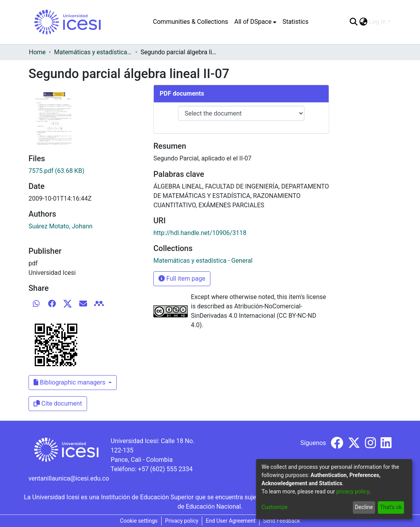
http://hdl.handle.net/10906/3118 (200, 233)
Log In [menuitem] (377, 22)
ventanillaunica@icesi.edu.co (69, 478)
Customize (274, 507)
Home (37, 52)
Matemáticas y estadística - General (93, 52)
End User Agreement (230, 521)
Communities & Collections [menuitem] (190, 22)
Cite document (58, 403)
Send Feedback (282, 521)
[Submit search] (353, 22)
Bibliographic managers (70, 382)
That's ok (391, 507)
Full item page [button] (182, 279)
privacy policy (352, 491)
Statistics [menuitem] (296, 22)
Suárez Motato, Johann (61, 226)
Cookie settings (139, 521)
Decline (364, 507)
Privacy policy (182, 521)
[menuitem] (255, 22)
